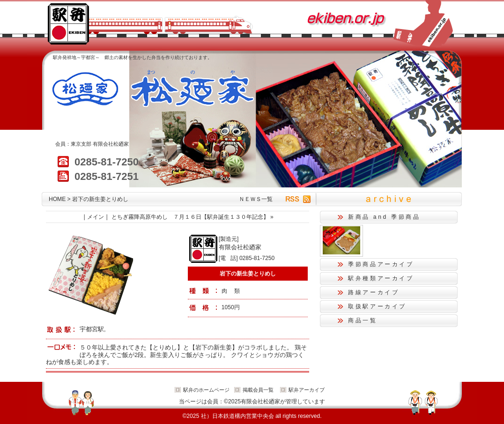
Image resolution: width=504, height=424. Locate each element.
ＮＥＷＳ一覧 (256, 199)
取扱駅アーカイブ (377, 306)
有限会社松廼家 (111, 144)
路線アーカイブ (374, 292)
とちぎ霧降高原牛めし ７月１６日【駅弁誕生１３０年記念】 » (193, 217)
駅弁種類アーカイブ (381, 278)
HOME (57, 199)
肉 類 (231, 291)
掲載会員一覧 (258, 390)
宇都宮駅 (92, 329)
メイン (96, 217)
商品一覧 (363, 320)
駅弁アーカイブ (307, 390)
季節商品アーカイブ (381, 264)
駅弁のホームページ (206, 390)
